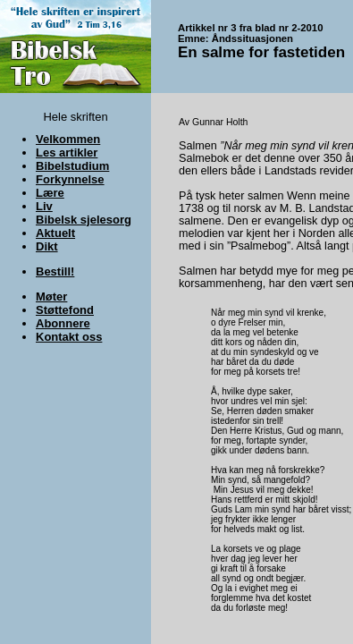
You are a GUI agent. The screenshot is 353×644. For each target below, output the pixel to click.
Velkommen (68, 139)
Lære (50, 193)
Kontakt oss (69, 337)
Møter (51, 297)
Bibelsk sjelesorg (84, 220)
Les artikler (67, 153)
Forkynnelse (70, 179)
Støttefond (65, 310)
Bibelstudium (72, 166)
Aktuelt (55, 233)
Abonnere (63, 323)
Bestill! (55, 271)
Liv (44, 206)
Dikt (47, 246)
